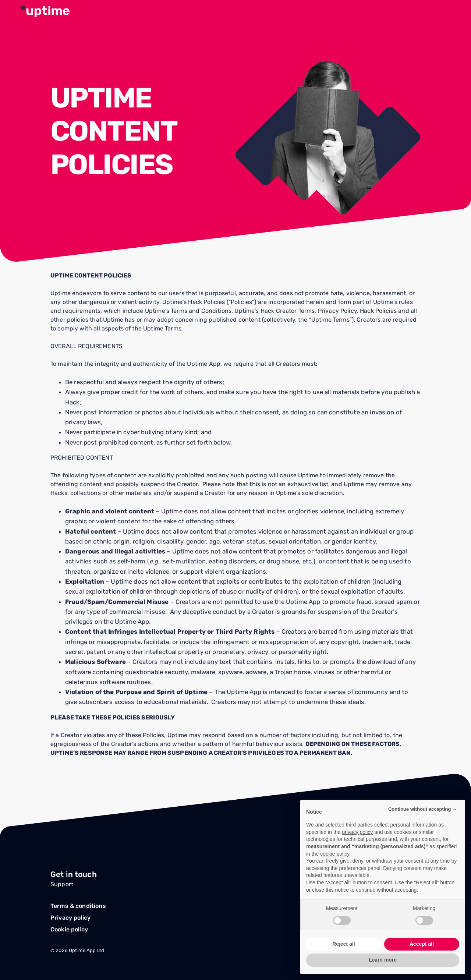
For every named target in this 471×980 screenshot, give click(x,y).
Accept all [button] (422, 944)
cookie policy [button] (335, 854)
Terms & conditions (78, 906)
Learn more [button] (383, 960)
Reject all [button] (343, 944)
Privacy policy (70, 918)
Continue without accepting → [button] (423, 809)
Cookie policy (69, 929)
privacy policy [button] (357, 832)
